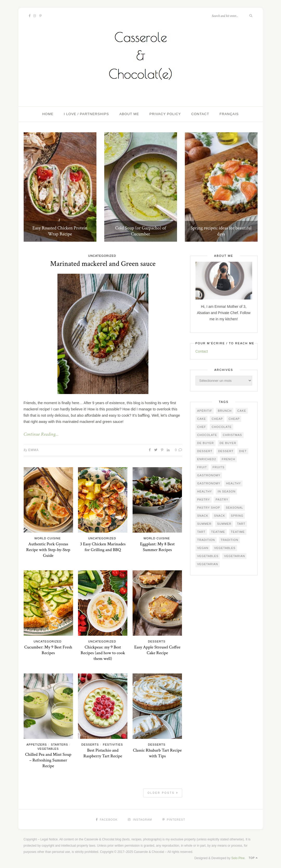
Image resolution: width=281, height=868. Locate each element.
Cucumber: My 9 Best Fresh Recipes (48, 650)
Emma (34, 450)
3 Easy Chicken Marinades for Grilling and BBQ (103, 547)
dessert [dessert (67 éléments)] (226, 451)
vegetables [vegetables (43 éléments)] (208, 556)
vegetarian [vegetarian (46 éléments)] (234, 556)
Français (229, 114)
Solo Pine (238, 858)
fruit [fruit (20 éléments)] (202, 467)
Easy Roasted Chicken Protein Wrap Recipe (60, 231)
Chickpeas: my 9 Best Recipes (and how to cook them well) (103, 653)
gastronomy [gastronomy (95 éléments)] (209, 475)
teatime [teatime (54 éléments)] (218, 532)
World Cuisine (48, 538)
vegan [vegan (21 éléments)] (203, 548)
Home (48, 114)
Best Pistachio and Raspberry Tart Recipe (103, 753)
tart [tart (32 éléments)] (241, 524)
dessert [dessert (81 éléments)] (205, 451)
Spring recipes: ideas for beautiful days (221, 231)
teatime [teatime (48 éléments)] (238, 532)
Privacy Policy (165, 114)
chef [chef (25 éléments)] (202, 427)
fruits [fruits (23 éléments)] (219, 467)
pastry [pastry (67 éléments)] (222, 499)
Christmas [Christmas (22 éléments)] (232, 435)
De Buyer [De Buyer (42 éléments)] (228, 443)
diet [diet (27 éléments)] (243, 451)
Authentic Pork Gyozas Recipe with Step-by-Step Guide (48, 550)
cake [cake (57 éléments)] (242, 411)
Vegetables (48, 749)
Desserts (157, 641)
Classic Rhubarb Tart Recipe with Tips (157, 753)
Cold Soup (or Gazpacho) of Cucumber (141, 231)
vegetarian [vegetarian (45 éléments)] (208, 564)
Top (253, 858)
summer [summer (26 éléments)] (224, 524)
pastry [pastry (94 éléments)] (204, 499)
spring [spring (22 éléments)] (237, 516)
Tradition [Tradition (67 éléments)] (206, 540)
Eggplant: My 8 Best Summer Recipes (157, 547)
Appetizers (37, 745)
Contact (200, 114)
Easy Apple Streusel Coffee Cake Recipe (157, 650)
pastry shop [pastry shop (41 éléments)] (209, 508)
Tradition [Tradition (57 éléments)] (230, 540)
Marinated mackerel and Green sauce (103, 264)
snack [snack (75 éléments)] (203, 516)
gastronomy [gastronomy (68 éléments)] (209, 483)
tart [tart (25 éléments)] (201, 532)
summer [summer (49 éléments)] (204, 524)
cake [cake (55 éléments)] (202, 419)
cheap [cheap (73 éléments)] (234, 419)
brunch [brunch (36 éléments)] (225, 411)
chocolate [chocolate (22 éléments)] (207, 435)
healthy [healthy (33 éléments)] (234, 483)
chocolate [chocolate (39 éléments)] (222, 427)
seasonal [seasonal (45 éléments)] (234, 508)
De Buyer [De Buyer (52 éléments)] (206, 443)
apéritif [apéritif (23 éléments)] (205, 411)
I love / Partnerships (87, 114)
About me (129, 114)
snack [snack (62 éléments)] (220, 516)
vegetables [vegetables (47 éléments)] (225, 548)
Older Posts (163, 793)
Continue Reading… (41, 434)
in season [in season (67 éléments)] (227, 491)
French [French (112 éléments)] (228, 459)
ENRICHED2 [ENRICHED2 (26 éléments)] (207, 459)
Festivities (113, 745)
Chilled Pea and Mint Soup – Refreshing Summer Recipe (48, 760)
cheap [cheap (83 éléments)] (217, 419)
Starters (60, 745)
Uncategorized (102, 256)
